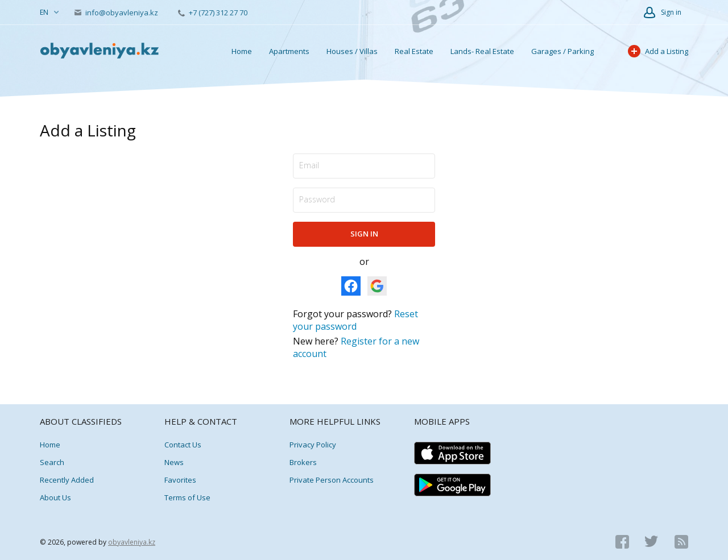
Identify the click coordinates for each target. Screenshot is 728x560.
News (174, 462)
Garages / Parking (562, 51)
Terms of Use (187, 497)
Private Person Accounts (332, 480)
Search (52, 462)
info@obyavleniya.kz (117, 13)
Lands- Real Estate (482, 51)
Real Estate (414, 51)
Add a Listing (658, 51)
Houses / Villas (352, 51)
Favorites (180, 480)
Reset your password (355, 320)
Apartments (289, 51)
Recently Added (67, 480)
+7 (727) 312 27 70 (213, 13)
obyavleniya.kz (132, 542)
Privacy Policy (313, 445)
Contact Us (183, 445)
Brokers (303, 462)
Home (242, 51)
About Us (55, 497)
